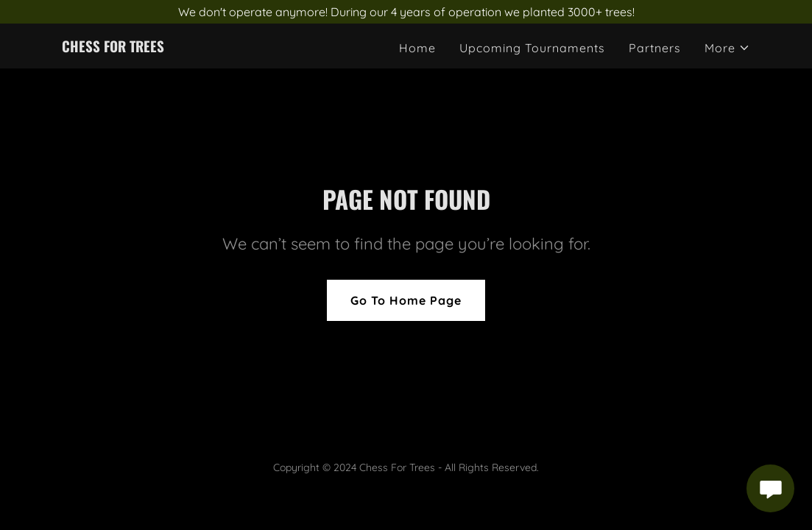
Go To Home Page (406, 300)
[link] (113, 48)
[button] (727, 48)
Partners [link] (655, 48)
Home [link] (417, 48)
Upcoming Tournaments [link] (532, 48)
